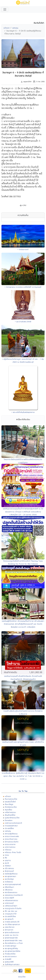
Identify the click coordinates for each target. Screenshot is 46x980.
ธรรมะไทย (22, 977)
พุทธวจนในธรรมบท (12, 932)
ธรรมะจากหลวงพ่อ (12, 836)
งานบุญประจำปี (11, 914)
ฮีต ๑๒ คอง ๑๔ (11, 911)
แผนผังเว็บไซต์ (10, 802)
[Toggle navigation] (5, 9)
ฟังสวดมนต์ (9, 871)
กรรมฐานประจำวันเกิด (13, 908)
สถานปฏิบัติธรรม (11, 834)
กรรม (7, 855)
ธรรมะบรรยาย (10, 844)
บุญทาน (8, 860)
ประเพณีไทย (9, 828)
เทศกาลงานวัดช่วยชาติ (13, 823)
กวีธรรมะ (8, 850)
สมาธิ (7, 863)
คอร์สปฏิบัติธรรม (11, 874)
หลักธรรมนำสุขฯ (11, 906)
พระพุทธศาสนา (10, 876)
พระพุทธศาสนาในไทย (13, 951)
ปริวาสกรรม (9, 868)
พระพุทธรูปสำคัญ (11, 948)
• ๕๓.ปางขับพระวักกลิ (23, 322)
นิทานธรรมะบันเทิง (12, 842)
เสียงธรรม (9, 890)
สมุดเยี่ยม (8, 810)
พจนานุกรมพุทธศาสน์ (13, 884)
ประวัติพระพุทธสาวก (12, 924)
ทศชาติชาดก (10, 927)
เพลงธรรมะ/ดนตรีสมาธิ (14, 895)
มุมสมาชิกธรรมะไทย (12, 818)
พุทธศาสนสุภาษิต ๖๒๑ (13, 940)
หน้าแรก (7, 28)
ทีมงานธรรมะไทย (11, 799)
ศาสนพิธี (8, 959)
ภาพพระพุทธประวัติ (12, 922)
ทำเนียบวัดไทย (10, 954)
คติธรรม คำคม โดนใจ (13, 852)
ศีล (6, 858)
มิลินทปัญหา (9, 887)
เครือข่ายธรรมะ (10, 812)
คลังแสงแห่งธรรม (11, 900)
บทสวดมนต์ (9, 903)
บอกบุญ (15, 28)
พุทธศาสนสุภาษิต (11, 938)
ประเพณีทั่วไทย (10, 916)
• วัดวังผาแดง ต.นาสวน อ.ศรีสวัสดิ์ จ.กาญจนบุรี (23, 287)
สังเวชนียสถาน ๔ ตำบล (14, 943)
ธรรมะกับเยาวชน (11, 839)
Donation (9, 820)
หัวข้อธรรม (9, 882)
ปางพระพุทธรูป (10, 946)
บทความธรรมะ (10, 847)
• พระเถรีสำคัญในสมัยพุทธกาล (23, 412)
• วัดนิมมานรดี (23, 249)
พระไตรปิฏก (9, 879)
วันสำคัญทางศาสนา (12, 964)
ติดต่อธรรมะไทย (11, 807)
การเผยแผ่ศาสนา (11, 826)
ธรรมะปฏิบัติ (9, 898)
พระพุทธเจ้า (9, 919)
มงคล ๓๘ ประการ (12, 935)
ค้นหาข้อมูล (9, 804)
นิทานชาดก (9, 930)
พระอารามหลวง (11, 956)
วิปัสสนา (8, 866)
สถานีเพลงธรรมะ (11, 892)
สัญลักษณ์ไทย (10, 815)
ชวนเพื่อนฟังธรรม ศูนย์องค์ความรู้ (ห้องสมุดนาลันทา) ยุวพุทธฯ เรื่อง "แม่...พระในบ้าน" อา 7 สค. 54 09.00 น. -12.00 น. (23, 776)
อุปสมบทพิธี (9, 962)
